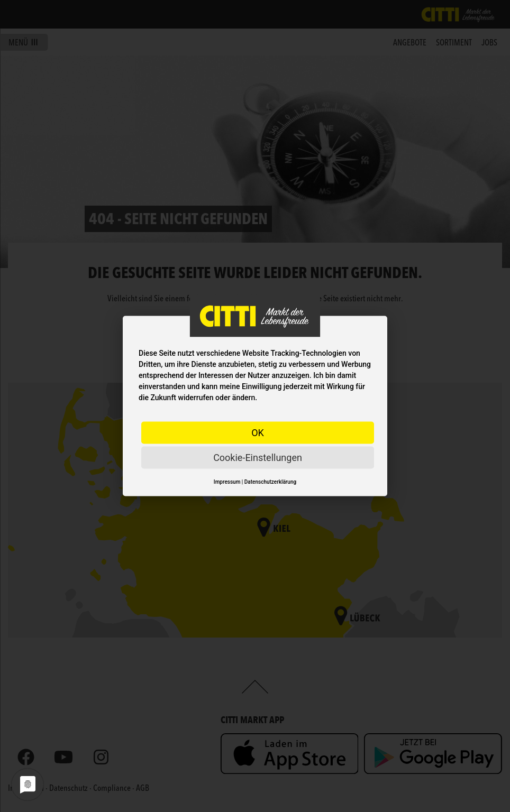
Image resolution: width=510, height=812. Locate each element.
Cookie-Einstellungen (258, 458)
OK (258, 433)
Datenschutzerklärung (270, 482)
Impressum (227, 482)
